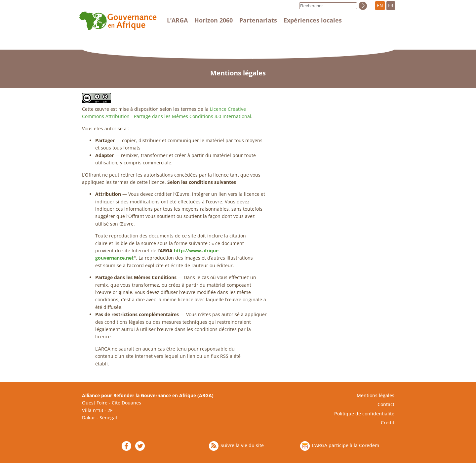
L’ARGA (177, 20)
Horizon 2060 (214, 20)
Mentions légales (376, 395)
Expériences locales (313, 20)
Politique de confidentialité (364, 414)
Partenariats (258, 20)
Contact (386, 404)
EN (380, 5)
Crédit (388, 422)
